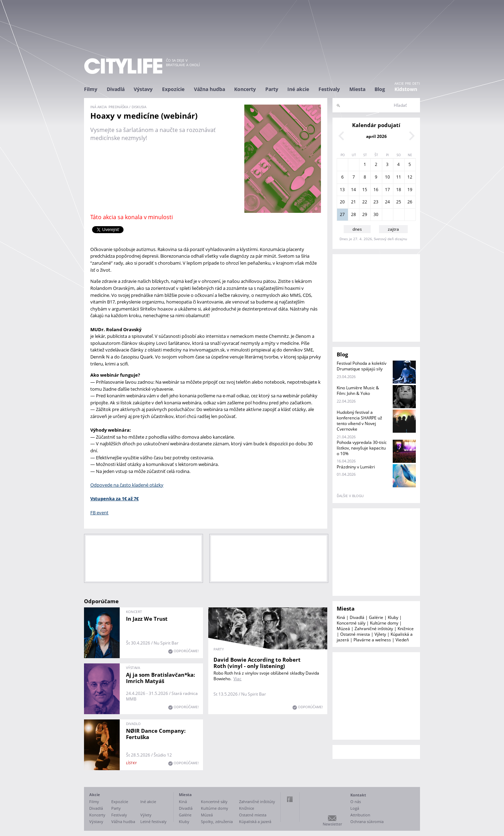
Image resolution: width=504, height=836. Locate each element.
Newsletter (332, 824)
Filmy (91, 89)
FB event (99, 513)
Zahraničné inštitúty (374, 629)
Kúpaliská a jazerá (255, 821)
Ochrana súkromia (367, 821)
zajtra (393, 229)
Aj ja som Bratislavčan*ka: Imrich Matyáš (160, 678)
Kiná (341, 617)
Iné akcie (298, 89)
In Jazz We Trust (147, 619)
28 (353, 214)
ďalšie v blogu (350, 496)
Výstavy (143, 89)
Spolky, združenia (217, 821)
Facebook (290, 799)
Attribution (360, 815)
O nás (356, 802)
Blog (380, 89)
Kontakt (358, 795)
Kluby (393, 617)
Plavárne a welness (372, 640)
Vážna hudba (209, 89)
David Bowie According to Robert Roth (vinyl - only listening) (257, 663)
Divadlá (116, 89)
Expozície (173, 89)
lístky (131, 763)
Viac (237, 679)
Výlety (380, 634)
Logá (355, 808)
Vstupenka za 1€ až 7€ (114, 499)
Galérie (376, 617)
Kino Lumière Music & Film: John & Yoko (358, 391)
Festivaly (329, 89)
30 (376, 214)
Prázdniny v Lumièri (356, 467)
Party (272, 89)
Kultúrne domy (384, 623)
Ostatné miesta (355, 634)
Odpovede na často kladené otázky (127, 485)
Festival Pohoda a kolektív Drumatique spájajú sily (362, 366)
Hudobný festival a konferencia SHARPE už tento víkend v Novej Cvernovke (359, 421)
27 (342, 214)
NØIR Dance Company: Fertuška (156, 734)
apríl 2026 (376, 136)
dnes (357, 229)
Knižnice (406, 629)
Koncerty (245, 89)
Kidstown (406, 89)
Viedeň (402, 640)
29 (365, 214)
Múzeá (343, 629)
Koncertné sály (351, 623)
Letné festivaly (153, 821)
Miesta (357, 89)
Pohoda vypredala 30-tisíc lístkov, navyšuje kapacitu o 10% (362, 448)
